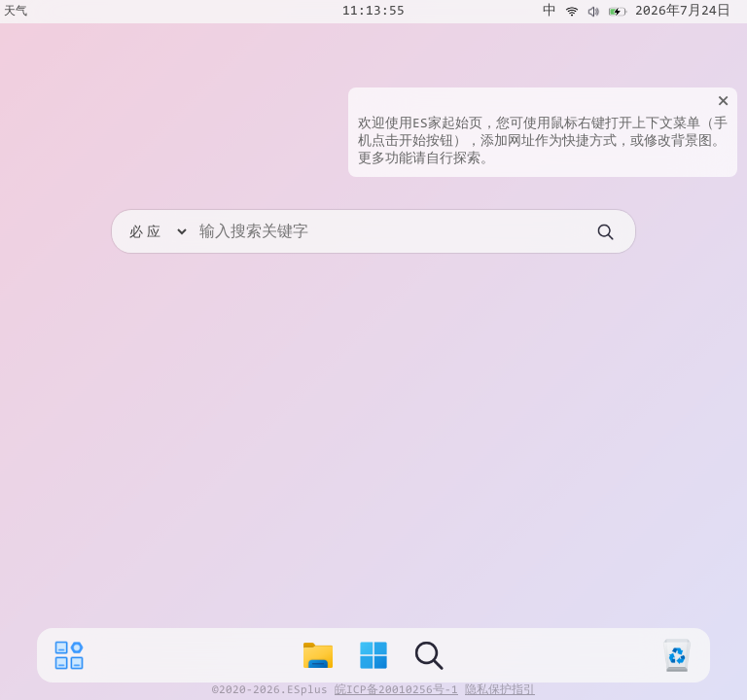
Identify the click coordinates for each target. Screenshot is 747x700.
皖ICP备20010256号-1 (396, 690)
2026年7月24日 (683, 12)
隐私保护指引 (500, 690)
